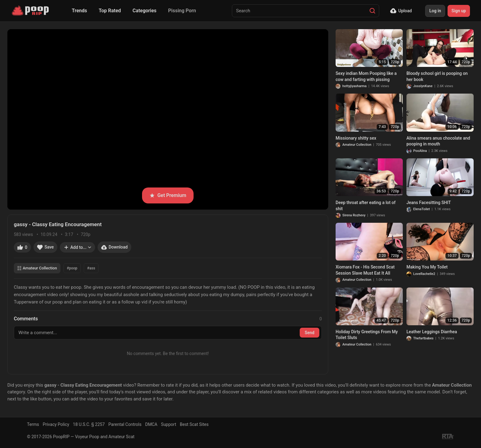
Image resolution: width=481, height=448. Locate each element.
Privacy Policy (56, 424)
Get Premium (168, 195)
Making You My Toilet (427, 267)
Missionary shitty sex (356, 138)
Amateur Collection (37, 268)
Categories (144, 11)
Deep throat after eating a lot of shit (366, 206)
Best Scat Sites (194, 424)
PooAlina (420, 151)
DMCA (151, 424)
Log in (435, 11)
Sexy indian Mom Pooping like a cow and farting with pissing (366, 76)
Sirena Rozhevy (354, 215)
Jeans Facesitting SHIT (429, 203)
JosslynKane (423, 86)
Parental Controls (125, 424)
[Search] (372, 11)
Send (310, 333)
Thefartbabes (423, 338)
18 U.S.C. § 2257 (89, 424)
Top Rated (110, 11)
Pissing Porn (182, 11)
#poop (72, 268)
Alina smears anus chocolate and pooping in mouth (438, 141)
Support (169, 424)
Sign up (459, 11)
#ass (91, 268)
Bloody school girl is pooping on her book (437, 76)
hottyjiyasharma (354, 86)
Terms (33, 424)
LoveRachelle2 (424, 274)
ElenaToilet (421, 209)
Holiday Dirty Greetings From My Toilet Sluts (367, 335)
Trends (79, 11)
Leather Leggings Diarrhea (432, 332)
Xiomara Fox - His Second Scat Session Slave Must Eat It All (365, 270)
